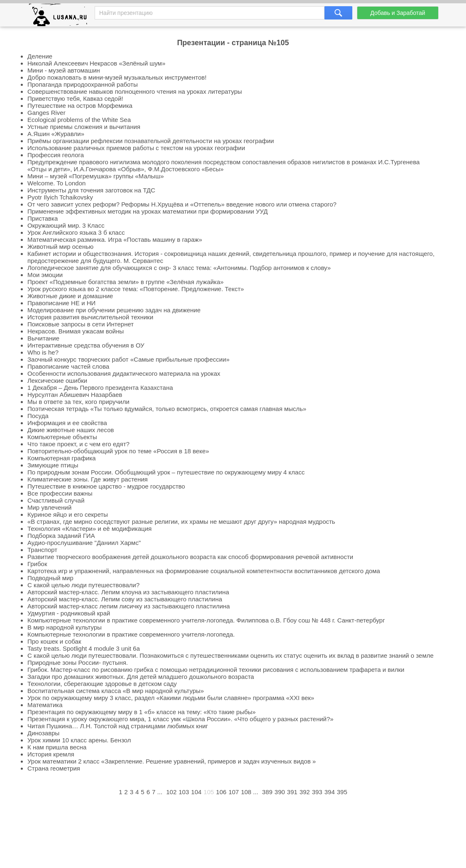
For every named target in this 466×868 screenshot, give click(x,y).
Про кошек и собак (54, 641)
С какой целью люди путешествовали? (83, 585)
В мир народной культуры (65, 627)
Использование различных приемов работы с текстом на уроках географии (136, 148)
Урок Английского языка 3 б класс (76, 232)
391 (292, 792)
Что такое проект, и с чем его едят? (78, 444)
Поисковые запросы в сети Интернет (81, 324)
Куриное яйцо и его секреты (68, 514)
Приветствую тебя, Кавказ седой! (75, 98)
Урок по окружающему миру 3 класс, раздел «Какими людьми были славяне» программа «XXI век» (171, 698)
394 (330, 792)
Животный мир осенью (60, 247)
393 (317, 792)
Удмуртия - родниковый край (69, 613)
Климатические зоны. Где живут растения (88, 479)
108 (246, 792)
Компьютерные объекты (62, 437)
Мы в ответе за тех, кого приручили (78, 402)
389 (267, 792)
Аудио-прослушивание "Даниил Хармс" (84, 543)
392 (305, 792)
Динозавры (43, 733)
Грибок (37, 564)
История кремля (51, 754)
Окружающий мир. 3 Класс (66, 225)
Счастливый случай (56, 500)
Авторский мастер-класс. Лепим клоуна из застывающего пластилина (128, 592)
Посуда (38, 416)
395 (342, 792)
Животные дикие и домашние (70, 296)
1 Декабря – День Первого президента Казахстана (100, 388)
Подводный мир (50, 578)
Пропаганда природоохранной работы (83, 84)
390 (280, 792)
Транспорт (42, 550)
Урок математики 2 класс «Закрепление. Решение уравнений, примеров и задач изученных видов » (172, 761)
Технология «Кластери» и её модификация (89, 529)
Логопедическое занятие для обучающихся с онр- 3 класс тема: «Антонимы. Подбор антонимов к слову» (179, 268)
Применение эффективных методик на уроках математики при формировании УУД (148, 211)
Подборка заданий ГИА (61, 536)
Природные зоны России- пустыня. (78, 663)
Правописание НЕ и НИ (61, 303)
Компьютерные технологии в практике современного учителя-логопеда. (131, 634)
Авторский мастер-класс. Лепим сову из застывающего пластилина (125, 599)
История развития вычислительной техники (90, 317)
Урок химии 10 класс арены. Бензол (79, 740)
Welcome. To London (56, 183)
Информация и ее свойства (67, 423)
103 (184, 792)
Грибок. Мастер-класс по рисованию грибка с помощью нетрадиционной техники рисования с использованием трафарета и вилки (216, 670)
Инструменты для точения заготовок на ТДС (91, 190)
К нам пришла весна (57, 747)
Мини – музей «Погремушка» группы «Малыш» (96, 176)
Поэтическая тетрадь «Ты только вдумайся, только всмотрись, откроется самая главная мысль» (167, 409)
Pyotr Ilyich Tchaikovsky (60, 197)
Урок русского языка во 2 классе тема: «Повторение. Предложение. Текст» (136, 289)
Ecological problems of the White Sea (79, 120)
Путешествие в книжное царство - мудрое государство (106, 486)
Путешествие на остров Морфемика (80, 106)
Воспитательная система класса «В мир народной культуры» (116, 691)
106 (221, 792)
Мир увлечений (49, 507)
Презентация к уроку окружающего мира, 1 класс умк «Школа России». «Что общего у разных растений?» (181, 719)
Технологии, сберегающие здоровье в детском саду (102, 684)
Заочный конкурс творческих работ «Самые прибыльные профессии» (128, 359)
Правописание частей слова (68, 366)
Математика (45, 705)
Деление (40, 56)
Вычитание (43, 338)
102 (171, 792)
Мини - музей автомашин (64, 70)
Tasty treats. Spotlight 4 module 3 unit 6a (84, 648)
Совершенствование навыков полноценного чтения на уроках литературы (135, 91)
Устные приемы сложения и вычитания (84, 127)
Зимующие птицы (53, 465)
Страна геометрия (54, 768)
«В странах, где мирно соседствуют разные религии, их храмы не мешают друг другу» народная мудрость (181, 522)
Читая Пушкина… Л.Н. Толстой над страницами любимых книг (118, 726)
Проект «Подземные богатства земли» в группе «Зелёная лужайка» (126, 282)
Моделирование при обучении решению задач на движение (114, 310)
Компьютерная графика (62, 458)
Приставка (43, 218)
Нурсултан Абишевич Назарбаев (75, 395)
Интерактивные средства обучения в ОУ (86, 345)
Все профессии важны (60, 493)
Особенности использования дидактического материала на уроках (124, 373)
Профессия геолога (56, 155)
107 (234, 792)
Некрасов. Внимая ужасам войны (76, 331)
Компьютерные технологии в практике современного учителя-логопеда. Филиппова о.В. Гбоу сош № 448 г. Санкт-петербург (206, 620)
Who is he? (43, 352)
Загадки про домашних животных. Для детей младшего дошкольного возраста (141, 677)
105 (209, 792)
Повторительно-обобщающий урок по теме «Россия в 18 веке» (118, 451)
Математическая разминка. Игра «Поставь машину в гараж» (115, 239)
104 (196, 792)
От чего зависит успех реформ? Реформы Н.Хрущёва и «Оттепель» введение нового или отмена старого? (182, 204)
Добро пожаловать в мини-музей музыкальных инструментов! (117, 77)
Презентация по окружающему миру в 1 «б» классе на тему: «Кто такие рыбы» (142, 712)
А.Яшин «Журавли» (56, 134)
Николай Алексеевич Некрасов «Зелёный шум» (96, 63)
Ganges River (46, 113)
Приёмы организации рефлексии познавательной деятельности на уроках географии (151, 141)
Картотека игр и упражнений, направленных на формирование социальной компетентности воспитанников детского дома (204, 571)
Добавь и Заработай (398, 13)
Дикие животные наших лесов (71, 430)
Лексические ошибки (57, 381)
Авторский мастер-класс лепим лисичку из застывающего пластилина (129, 606)
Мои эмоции (45, 275)
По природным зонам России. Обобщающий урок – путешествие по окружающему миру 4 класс (166, 472)
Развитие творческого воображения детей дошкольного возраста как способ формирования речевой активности (190, 557)
